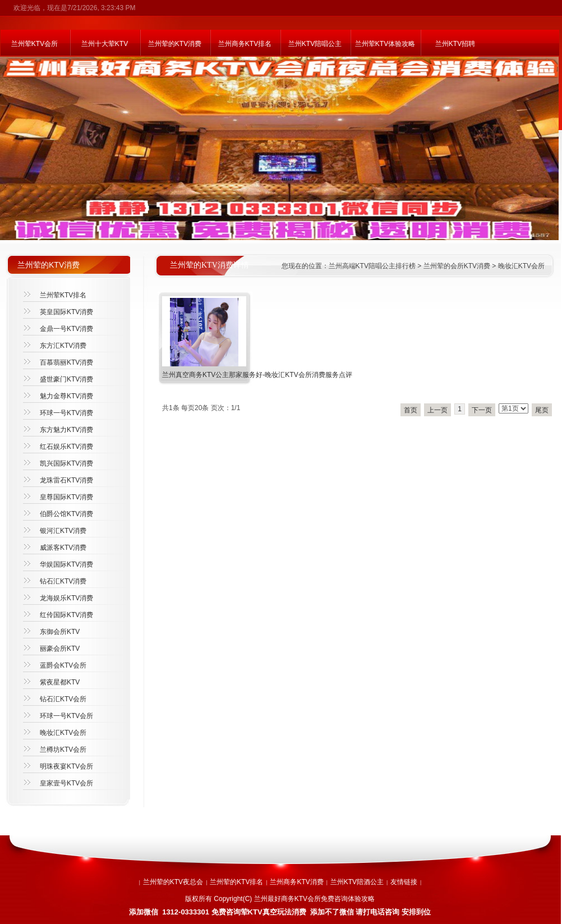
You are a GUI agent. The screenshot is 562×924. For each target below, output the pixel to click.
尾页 (542, 410)
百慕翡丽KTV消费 (66, 362)
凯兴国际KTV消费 (66, 463)
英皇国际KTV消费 (66, 312)
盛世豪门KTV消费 (66, 379)
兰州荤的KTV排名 (236, 882)
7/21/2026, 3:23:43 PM (101, 8)
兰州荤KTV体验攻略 (385, 44)
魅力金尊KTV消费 (66, 396)
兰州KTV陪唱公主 (315, 44)
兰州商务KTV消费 (296, 882)
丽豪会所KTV (60, 649)
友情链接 (404, 882)
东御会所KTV (60, 632)
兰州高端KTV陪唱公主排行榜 (372, 266)
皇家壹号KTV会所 (66, 783)
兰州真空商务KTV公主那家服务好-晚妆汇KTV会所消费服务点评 (257, 375)
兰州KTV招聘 (455, 44)
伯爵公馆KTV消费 (66, 514)
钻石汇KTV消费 (63, 581)
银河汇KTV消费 (63, 531)
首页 (411, 410)
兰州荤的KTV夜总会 (173, 882)
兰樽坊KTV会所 (63, 750)
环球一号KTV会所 (66, 716)
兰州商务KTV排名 (245, 44)
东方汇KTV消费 (63, 346)
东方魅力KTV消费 (66, 430)
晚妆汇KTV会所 (521, 266)
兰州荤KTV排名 (63, 295)
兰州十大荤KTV (105, 44)
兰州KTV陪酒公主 (357, 882)
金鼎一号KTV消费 (66, 329)
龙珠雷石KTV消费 (66, 480)
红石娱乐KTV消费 (66, 447)
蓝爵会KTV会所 (63, 665)
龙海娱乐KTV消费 (66, 598)
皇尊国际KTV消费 (66, 497)
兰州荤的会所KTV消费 (457, 266)
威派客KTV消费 (63, 548)
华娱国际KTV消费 (66, 564)
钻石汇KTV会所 (63, 699)
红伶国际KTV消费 (66, 615)
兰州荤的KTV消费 (175, 44)
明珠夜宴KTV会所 (66, 766)
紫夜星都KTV (60, 682)
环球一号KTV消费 (66, 413)
